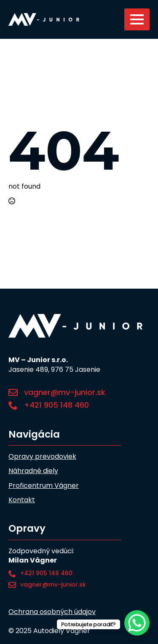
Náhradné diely (33, 471)
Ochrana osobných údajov (52, 612)
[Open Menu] (137, 19)
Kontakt (22, 500)
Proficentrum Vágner (44, 486)
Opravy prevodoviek (42, 457)
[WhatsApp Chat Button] (137, 623)
